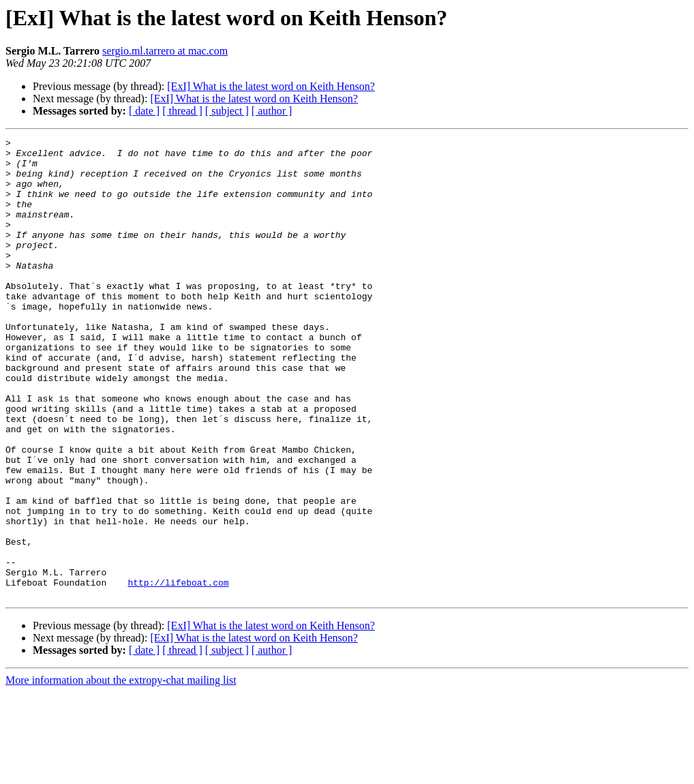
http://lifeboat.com (178, 672)
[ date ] (144, 111)
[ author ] (272, 111)
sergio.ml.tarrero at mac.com (165, 51)
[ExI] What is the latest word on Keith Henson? (271, 86)
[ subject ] (227, 111)
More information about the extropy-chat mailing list (121, 772)
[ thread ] (182, 111)
